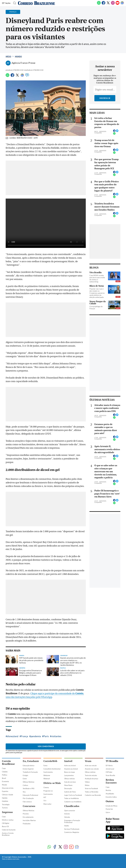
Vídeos (87, 782)
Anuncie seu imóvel (71, 769)
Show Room (68, 785)
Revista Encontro (111, 781)
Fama (45, 766)
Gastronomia (48, 772)
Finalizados (27, 824)
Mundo (18, 56)
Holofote (5, 801)
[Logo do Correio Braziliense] (36, 3)
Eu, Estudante (31, 761)
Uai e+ (108, 812)
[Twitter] (108, 4)
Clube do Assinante (9, 830)
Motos (87, 785)
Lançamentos (69, 775)
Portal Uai (109, 809)
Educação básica (29, 766)
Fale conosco (27, 802)
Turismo (5, 808)
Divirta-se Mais (52, 783)
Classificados (72, 806)
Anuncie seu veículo (92, 769)
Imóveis (67, 814)
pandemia (36, 736)
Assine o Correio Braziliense (8, 834)
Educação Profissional (30, 795)
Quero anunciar (70, 811)
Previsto (26, 814)
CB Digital (6, 823)
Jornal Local (110, 769)
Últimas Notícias (29, 782)
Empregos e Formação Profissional (72, 821)
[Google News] (122, 4)
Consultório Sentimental (52, 769)
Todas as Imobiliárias (72, 798)
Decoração (68, 788)
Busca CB (5, 826)
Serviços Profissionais (72, 829)
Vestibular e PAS (29, 788)
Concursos (29, 806)
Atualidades (110, 794)
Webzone (47, 775)
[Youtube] (118, 4)
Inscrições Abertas (29, 820)
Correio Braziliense (8, 763)
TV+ (45, 801)
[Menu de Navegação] (7, 3)
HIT (45, 797)
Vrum (88, 761)
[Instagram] (113, 4)
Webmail (47, 779)
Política (5, 775)
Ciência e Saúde (8, 795)
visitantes (56, 736)
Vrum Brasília (110, 775)
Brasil (4, 778)
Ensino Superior (28, 769)
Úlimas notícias (70, 779)
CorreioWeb (50, 761)
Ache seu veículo (91, 766)
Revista (108, 790)
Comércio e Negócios (72, 832)
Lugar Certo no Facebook (73, 795)
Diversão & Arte (8, 788)
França (24, 736)
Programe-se (48, 791)
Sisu (24, 792)
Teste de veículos (91, 775)
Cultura (25, 785)
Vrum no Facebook (91, 788)
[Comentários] (27, 76)
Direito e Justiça (8, 820)
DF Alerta (109, 766)
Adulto (67, 826)
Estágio (25, 775)
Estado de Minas (112, 806)
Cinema (46, 787)
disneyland (13, 736)
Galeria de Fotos (70, 792)
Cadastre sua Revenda (93, 795)
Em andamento (28, 817)
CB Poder (109, 772)
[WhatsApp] (99, 4)
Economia (5, 781)
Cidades (5, 772)
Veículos (67, 817)
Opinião (5, 798)
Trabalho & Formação (30, 772)
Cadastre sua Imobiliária (73, 802)
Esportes (5, 791)
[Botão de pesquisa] (14, 3)
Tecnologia (6, 804)
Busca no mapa (70, 772)
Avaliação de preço (91, 779)
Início (8, 56)
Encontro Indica (111, 797)
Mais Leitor (47, 804)
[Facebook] (103, 4)
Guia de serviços (70, 782)
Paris (46, 736)
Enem (25, 779)
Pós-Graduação (28, 798)
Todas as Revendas (92, 792)
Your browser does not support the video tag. (46, 223)
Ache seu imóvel (70, 766)
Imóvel (68, 761)
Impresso (7, 812)
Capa (4, 768)
